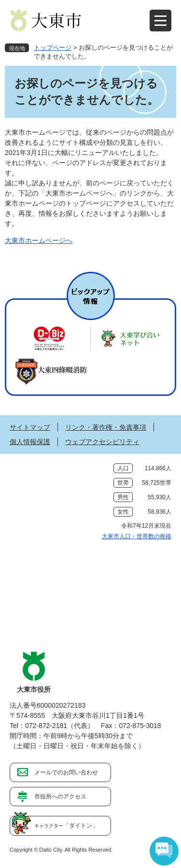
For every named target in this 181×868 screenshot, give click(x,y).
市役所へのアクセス (60, 797)
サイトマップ (30, 427)
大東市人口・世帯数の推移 (137, 536)
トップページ (53, 48)
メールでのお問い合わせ (66, 772)
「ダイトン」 (66, 826)
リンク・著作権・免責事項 (106, 427)
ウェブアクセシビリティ (102, 442)
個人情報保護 (30, 442)
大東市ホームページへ (39, 240)
